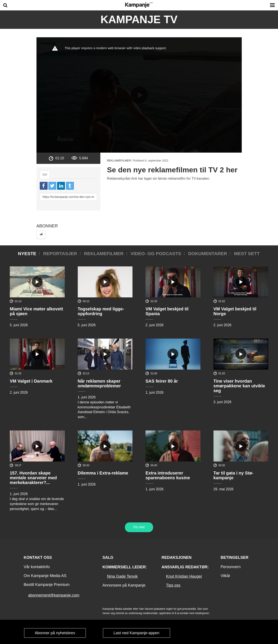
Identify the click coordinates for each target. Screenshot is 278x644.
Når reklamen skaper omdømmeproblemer (99, 383)
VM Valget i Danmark (31, 381)
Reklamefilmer (119, 161)
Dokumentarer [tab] (208, 254)
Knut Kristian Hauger (184, 576)
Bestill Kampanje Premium (47, 585)
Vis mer (139, 527)
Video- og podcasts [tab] (156, 254)
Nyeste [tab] (27, 254)
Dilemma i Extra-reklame (103, 473)
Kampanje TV (139, 20)
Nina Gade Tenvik (122, 576)
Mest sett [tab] (247, 254)
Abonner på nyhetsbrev (55, 633)
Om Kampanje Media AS (45, 576)
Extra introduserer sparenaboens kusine (168, 475)
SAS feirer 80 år (162, 381)
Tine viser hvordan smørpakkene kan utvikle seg (239, 386)
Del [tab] (45, 174)
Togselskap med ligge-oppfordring (101, 311)
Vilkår (226, 576)
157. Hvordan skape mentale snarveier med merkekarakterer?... (33, 478)
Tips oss (173, 585)
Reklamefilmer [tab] (104, 254)
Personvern (231, 567)
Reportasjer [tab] (60, 254)
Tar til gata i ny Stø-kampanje (233, 475)
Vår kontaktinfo (37, 567)
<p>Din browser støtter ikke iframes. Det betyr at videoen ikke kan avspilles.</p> (139, 95)
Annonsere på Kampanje (124, 585)
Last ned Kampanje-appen (137, 633)
